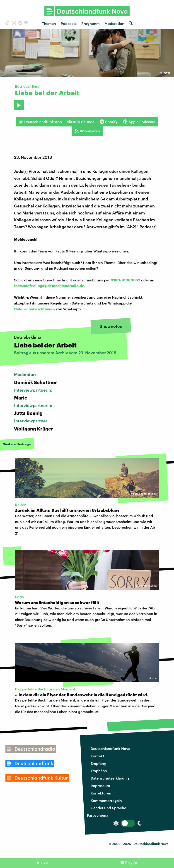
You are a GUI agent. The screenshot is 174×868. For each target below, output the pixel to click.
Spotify (109, 122)
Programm (91, 23)
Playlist (131, 862)
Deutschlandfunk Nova (110, 748)
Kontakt (97, 756)
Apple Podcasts (139, 122)
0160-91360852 (125, 280)
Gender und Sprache (108, 808)
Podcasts (69, 23)
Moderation (114, 23)
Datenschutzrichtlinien (34, 309)
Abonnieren (87, 131)
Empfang (98, 763)
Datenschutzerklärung (110, 778)
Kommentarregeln (106, 800)
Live (44, 862)
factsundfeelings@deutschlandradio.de (49, 286)
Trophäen (99, 771)
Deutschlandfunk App (40, 122)
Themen (49, 23)
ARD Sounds (81, 122)
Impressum (100, 786)
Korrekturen (101, 793)
